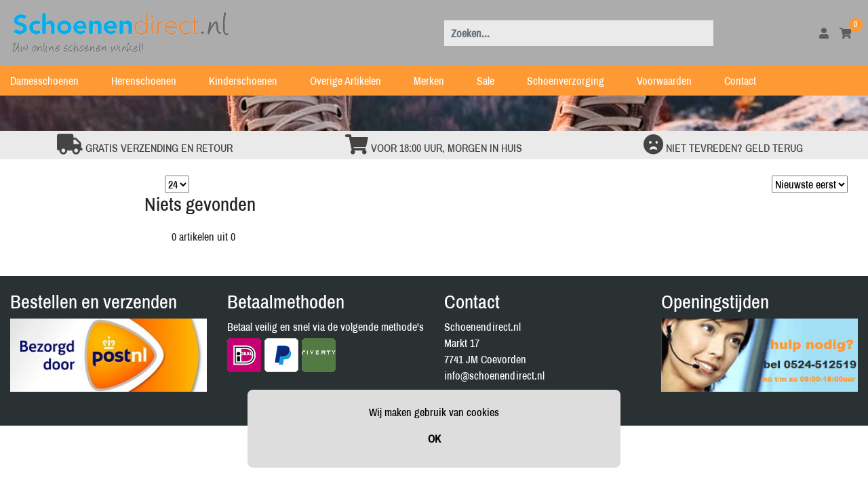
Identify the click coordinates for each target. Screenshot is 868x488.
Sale (494, 81)
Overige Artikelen (354, 81)
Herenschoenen (152, 81)
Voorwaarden (672, 81)
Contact (748, 81)
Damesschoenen (53, 81)
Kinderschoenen (251, 81)
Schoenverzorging (574, 81)
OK (434, 439)
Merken (437, 81)
